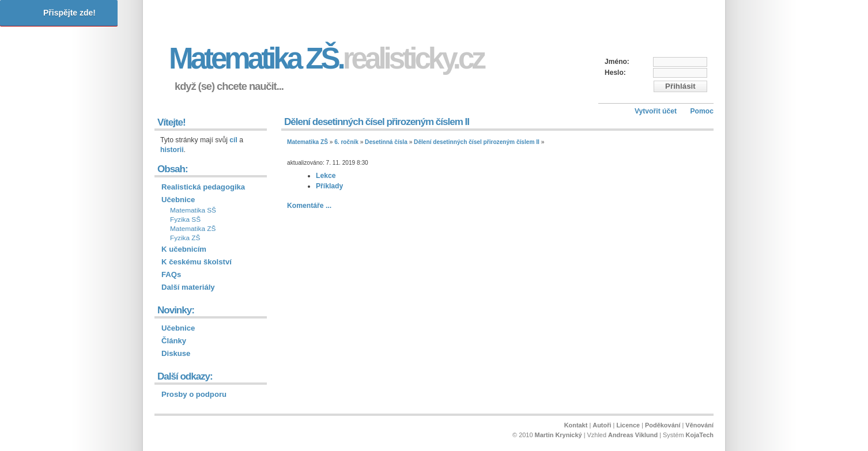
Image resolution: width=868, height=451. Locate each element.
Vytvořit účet (656, 111)
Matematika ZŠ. (326, 58)
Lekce (326, 176)
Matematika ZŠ (307, 142)
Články (174, 341)
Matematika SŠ (193, 210)
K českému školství (197, 262)
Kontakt (576, 425)
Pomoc (702, 111)
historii (172, 150)
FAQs (171, 274)
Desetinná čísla (386, 142)
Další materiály (188, 287)
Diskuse (176, 353)
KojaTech (700, 435)
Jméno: (617, 62)
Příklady (329, 186)
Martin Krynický (558, 435)
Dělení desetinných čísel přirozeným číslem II (477, 142)
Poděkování (663, 425)
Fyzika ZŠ (185, 238)
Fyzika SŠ (185, 219)
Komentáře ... (309, 206)
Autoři (602, 425)
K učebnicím (184, 249)
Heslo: (615, 73)
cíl (233, 140)
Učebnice (178, 200)
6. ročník (346, 142)
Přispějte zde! (69, 13)
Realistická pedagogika (203, 187)
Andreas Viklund (633, 435)
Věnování (699, 425)
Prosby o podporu (194, 394)
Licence (628, 425)
